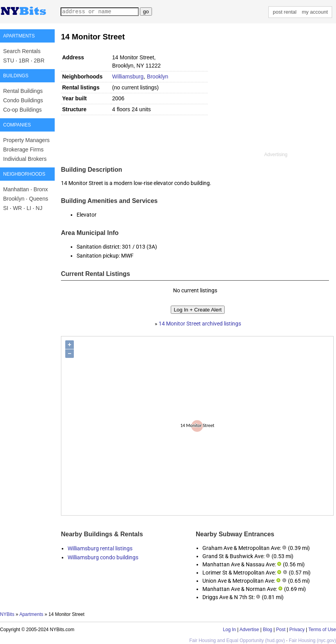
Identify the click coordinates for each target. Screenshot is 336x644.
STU (9, 60)
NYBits (7, 614)
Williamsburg (128, 76)
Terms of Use (322, 630)
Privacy (297, 630)
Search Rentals (22, 51)
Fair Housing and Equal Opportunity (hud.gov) (237, 640)
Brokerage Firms (23, 149)
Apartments (31, 614)
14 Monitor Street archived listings (200, 324)
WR (17, 208)
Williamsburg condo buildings (103, 557)
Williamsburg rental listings (100, 548)
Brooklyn (14, 199)
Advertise (249, 630)
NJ (39, 208)
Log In (229, 630)
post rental (285, 12)
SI (6, 208)
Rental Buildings (23, 91)
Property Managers (26, 140)
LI (29, 208)
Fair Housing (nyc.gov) (312, 640)
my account (315, 12)
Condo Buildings (23, 100)
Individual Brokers (25, 159)
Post (281, 630)
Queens (38, 199)
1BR (24, 60)
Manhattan (16, 189)
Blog (268, 630)
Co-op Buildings (22, 110)
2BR (39, 60)
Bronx (41, 189)
